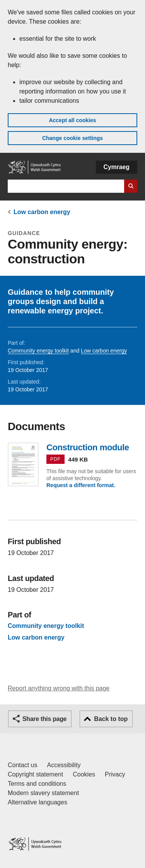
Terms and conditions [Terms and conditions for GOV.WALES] (37, 784)
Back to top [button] (111, 719)
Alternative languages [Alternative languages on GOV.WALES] (38, 802)
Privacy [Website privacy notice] (115, 774)
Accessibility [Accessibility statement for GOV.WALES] (64, 765)
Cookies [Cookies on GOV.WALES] (84, 774)
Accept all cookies (72, 120)
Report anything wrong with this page (59, 688)
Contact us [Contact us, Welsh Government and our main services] (22, 765)
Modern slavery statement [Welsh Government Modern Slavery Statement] (43, 793)
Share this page (44, 719)
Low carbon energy (42, 212)
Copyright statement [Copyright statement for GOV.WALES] (35, 774)
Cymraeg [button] (117, 167)
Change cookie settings (72, 138)
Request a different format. (81, 485)
